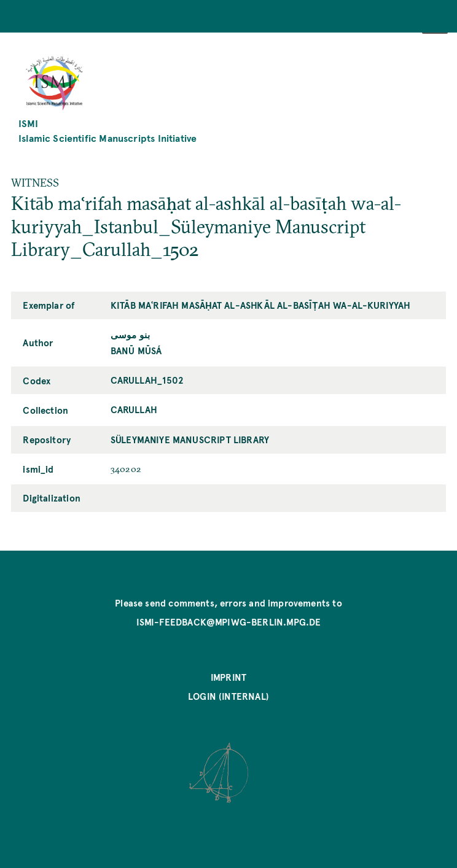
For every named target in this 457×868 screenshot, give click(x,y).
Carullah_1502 (147, 380)
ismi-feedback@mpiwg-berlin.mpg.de (229, 622)
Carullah (134, 409)
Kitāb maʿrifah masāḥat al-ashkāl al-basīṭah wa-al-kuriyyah (261, 305)
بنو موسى (130, 335)
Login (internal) (228, 696)
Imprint (228, 677)
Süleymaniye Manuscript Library (190, 440)
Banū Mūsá (136, 351)
